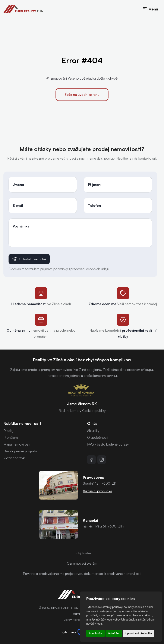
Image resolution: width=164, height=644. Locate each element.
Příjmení (95, 185)
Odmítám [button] (114, 633)
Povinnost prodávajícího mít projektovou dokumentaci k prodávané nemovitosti (82, 574)
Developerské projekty (20, 451)
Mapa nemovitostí (17, 444)
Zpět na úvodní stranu (82, 95)
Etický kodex (82, 553)
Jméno (18, 185)
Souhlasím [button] (95, 633)
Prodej (8, 431)
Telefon (94, 205)
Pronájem (11, 437)
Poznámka (21, 226)
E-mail (18, 205)
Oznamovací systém (82, 563)
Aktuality (93, 431)
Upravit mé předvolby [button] (139, 633)
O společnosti (98, 437)
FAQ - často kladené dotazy (108, 444)
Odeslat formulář (29, 259)
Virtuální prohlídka (97, 491)
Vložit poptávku (15, 458)
